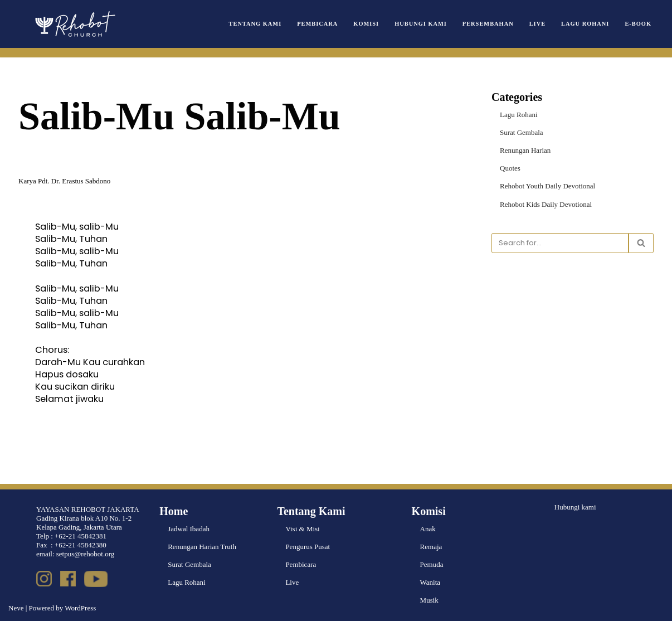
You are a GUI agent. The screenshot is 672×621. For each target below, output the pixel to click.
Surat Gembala (522, 132)
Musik (429, 600)
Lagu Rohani (585, 24)
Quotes (510, 168)
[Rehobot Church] (74, 24)
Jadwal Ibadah (189, 529)
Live (537, 24)
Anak (428, 529)
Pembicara (317, 24)
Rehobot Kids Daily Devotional (546, 204)
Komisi (366, 24)
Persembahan (488, 24)
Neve (16, 608)
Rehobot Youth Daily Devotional (547, 186)
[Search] (560, 243)
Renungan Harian (525, 150)
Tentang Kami (255, 24)
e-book (638, 24)
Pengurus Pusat (308, 547)
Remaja (431, 547)
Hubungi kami (575, 507)
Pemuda (432, 564)
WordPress (80, 608)
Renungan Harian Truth (202, 547)
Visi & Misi (302, 529)
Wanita (430, 582)
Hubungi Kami (421, 24)
